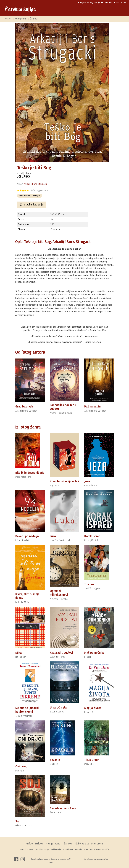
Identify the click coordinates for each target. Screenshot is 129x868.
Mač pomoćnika (94, 653)
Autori (8, 19)
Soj (17, 821)
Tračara (89, 584)
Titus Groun (92, 760)
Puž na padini (93, 407)
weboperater (102, 859)
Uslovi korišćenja (42, 849)
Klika (18, 653)
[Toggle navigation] (123, 9)
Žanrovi (34, 19)
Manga (49, 844)
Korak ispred (92, 536)
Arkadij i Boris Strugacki (36, 184)
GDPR (86, 849)
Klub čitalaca (82, 844)
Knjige (29, 844)
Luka (53, 536)
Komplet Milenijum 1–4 (64, 481)
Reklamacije (56, 849)
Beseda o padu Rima (63, 808)
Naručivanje (68, 849)
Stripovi (39, 844)
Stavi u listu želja (32, 205)
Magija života (93, 708)
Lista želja (107, 3)
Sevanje (55, 760)
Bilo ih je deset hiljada (30, 473)
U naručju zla (58, 708)
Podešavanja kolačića (100, 849)
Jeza (87, 481)
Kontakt (79, 849)
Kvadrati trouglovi (61, 653)
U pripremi (21, 19)
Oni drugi (21, 766)
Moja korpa (120, 3)
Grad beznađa (24, 407)
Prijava (82, 3)
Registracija (94, 3)
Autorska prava (26, 849)
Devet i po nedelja (27, 536)
